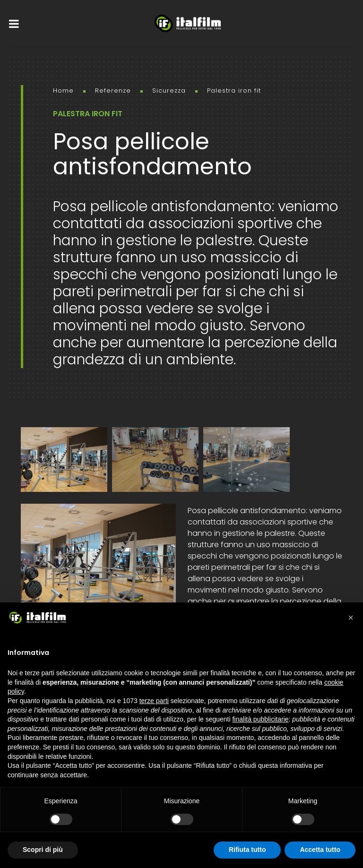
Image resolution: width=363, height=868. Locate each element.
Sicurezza (169, 90)
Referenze (113, 90)
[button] (351, 618)
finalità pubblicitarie (260, 719)
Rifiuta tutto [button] (247, 850)
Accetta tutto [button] (320, 850)
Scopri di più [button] (43, 850)
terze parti (154, 701)
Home (63, 90)
